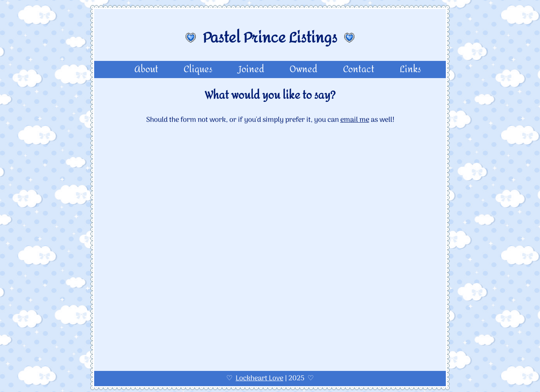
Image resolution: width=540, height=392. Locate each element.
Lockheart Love (259, 379)
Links (410, 69)
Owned (303, 69)
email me (355, 120)
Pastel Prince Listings (270, 38)
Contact (359, 69)
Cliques (198, 69)
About (146, 69)
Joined (251, 69)
